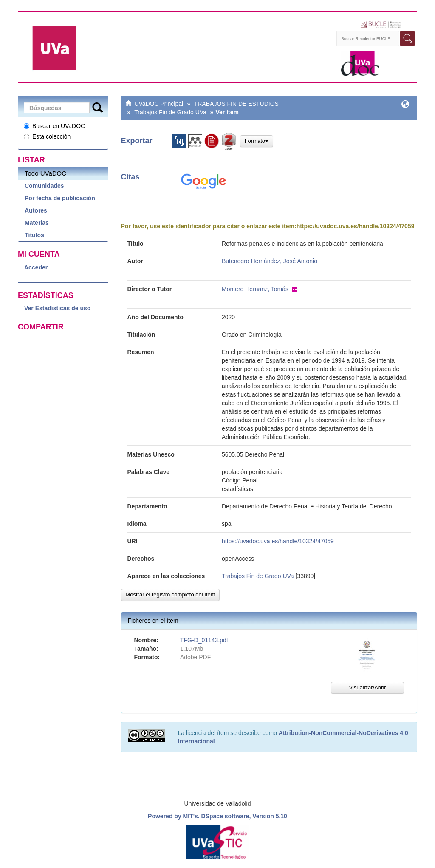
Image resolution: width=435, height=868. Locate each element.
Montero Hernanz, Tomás (255, 289)
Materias (37, 223)
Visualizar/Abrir (367, 688)
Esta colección (47, 136)
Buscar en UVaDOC (54, 126)
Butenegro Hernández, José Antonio (270, 261)
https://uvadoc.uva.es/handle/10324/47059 (356, 226)
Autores (36, 210)
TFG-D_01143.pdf (204, 640)
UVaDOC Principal (159, 104)
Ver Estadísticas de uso (57, 308)
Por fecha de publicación (60, 198)
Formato (257, 141)
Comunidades (44, 186)
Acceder (36, 267)
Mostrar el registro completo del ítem (171, 594)
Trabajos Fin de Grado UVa (170, 112)
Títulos (34, 235)
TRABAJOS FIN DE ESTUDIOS (236, 104)
